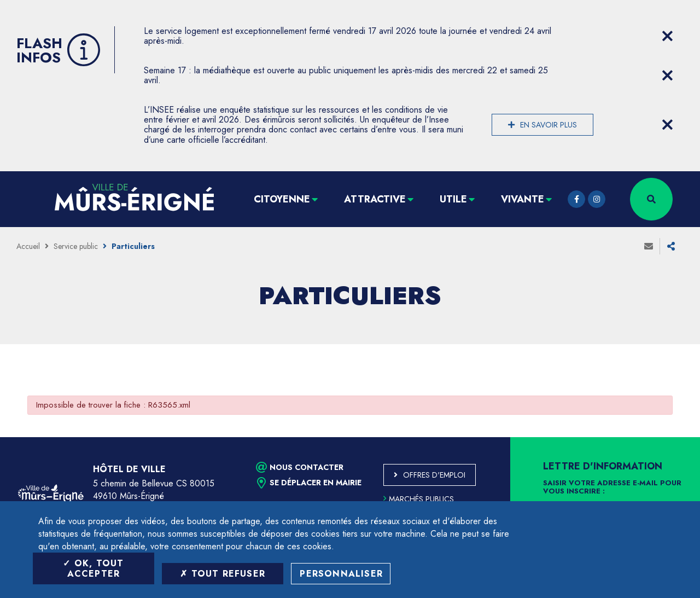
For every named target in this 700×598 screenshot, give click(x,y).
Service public (76, 246)
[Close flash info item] (667, 36)
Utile (453, 199)
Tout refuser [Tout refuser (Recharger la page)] (223, 574)
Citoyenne (282, 199)
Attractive (375, 199)
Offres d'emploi (434, 475)
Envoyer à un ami (649, 246)
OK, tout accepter (93, 568)
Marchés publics (419, 499)
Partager (671, 246)
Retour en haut (667, 437)
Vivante (523, 199)
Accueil (28, 246)
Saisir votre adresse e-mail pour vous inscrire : (612, 487)
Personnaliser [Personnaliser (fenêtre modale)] (341, 574)
